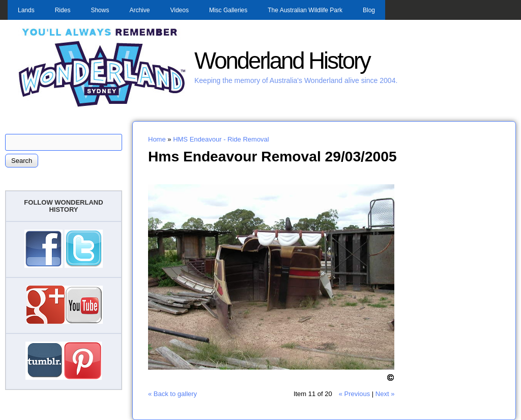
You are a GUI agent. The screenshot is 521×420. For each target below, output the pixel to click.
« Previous (354, 394)
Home (157, 139)
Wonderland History (282, 61)
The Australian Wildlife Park (305, 10)
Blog (369, 10)
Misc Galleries (228, 10)
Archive (139, 10)
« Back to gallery (172, 394)
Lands (26, 10)
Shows (100, 10)
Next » (385, 394)
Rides (63, 10)
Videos (179, 10)
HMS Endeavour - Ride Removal (221, 139)
